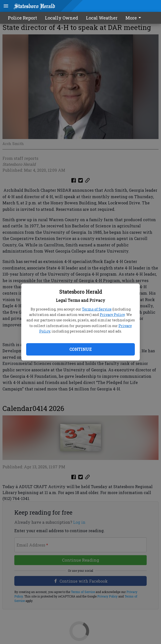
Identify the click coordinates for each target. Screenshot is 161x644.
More (134, 18)
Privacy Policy (112, 315)
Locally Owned (61, 18)
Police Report (22, 18)
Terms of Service (97, 309)
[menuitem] (135, 18)
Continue (80, 349)
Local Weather (102, 18)
